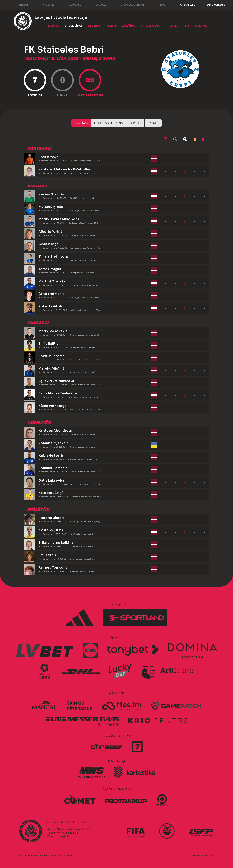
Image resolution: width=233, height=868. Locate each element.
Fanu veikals (216, 5)
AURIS (211, 855)
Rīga (158, 5)
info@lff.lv (64, 836)
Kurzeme (19, 5)
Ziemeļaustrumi (129, 5)
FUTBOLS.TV (187, 5)
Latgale (98, 5)
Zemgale (72, 5)
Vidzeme (45, 5)
